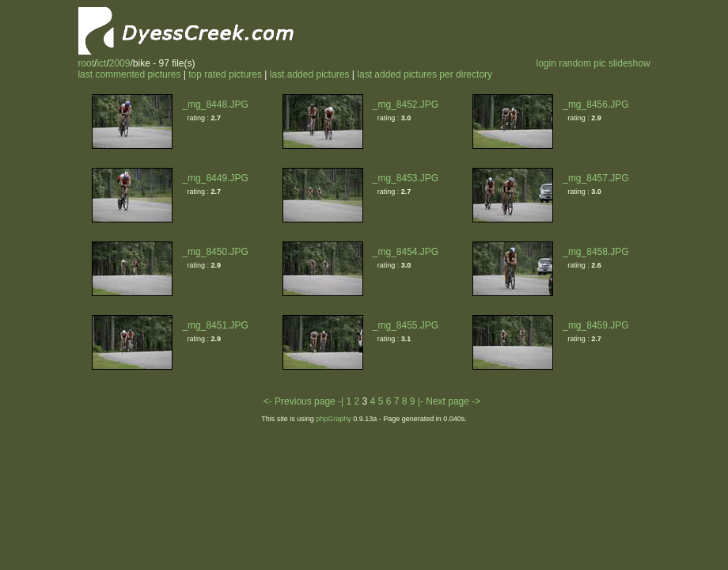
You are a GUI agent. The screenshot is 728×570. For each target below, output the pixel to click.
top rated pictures (225, 74)
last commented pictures (129, 74)
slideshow (629, 63)
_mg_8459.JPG (595, 325)
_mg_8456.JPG (595, 104)
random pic (582, 63)
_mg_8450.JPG (215, 252)
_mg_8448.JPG (215, 104)
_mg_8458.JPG (595, 252)
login (546, 63)
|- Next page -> (449, 401)
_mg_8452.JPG (406, 104)
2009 (120, 63)
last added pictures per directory (425, 74)
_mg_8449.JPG (215, 178)
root (86, 63)
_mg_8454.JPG (406, 252)
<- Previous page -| (305, 401)
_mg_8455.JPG (406, 325)
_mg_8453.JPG (406, 178)
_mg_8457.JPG (595, 178)
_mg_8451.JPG (215, 325)
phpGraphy (334, 419)
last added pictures (310, 74)
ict (101, 63)
